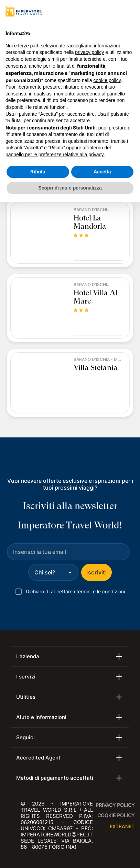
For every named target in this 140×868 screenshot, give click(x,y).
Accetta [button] (102, 172)
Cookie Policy (116, 815)
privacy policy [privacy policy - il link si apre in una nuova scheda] (89, 52)
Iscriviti (96, 572)
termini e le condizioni (101, 591)
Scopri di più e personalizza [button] (70, 188)
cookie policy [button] (107, 80)
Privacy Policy (115, 805)
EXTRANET (122, 826)
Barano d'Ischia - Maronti (93, 210)
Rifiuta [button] (38, 172)
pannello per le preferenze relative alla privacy (55, 155)
